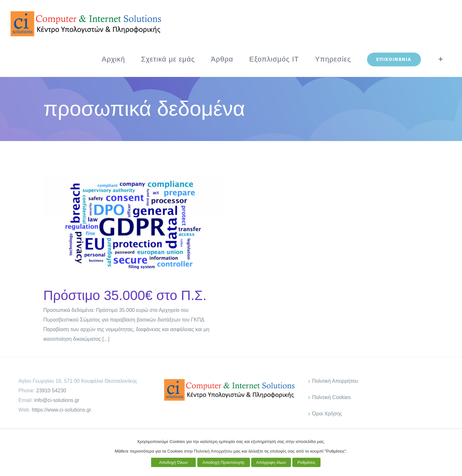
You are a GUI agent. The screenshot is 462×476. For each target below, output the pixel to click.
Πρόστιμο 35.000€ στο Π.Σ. (125, 295)
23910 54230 (51, 391)
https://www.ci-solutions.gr (61, 410)
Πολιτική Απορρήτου (335, 381)
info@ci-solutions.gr (57, 400)
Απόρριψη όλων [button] (271, 462)
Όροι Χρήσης (327, 414)
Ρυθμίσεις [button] (306, 462)
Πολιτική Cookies (332, 397)
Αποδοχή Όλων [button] (174, 462)
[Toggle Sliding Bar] (441, 59)
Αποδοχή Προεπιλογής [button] (224, 462)
